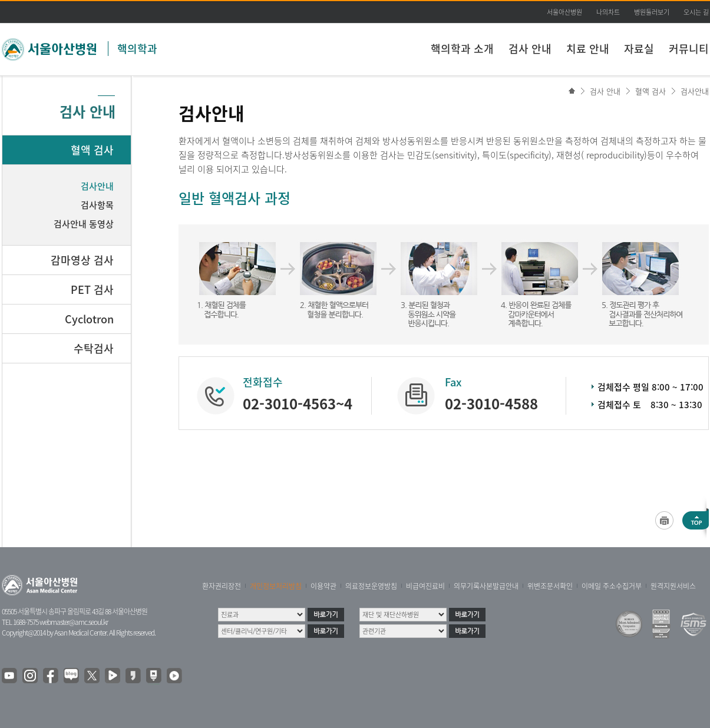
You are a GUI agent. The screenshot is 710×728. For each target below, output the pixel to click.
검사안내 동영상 (84, 224)
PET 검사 (92, 289)
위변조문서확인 (550, 586)
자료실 (639, 49)
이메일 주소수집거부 (612, 586)
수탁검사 (94, 348)
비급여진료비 (425, 586)
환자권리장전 (222, 586)
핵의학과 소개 (462, 49)
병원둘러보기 (652, 12)
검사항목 (97, 205)
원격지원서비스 (673, 586)
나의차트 (608, 12)
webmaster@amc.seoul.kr (74, 622)
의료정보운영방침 (371, 586)
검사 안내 (530, 49)
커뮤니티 (689, 49)
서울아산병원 (564, 12)
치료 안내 (588, 49)
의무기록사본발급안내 (486, 586)
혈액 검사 (650, 91)
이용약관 (323, 586)
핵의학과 (137, 49)
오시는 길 (696, 12)
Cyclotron (89, 319)
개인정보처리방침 (276, 586)
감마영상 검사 (82, 260)
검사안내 (695, 91)
